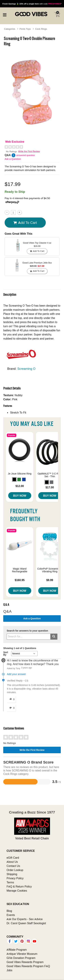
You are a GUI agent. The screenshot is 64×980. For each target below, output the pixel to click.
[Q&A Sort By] (24, 654)
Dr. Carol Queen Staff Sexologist (26, 923)
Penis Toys (25, 29)
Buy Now (20, 496)
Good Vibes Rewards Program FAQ (28, 966)
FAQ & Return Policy (19, 886)
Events (11, 915)
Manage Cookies (17, 891)
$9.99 (50, 580)
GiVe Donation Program (21, 958)
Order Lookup (15, 870)
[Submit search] (54, 637)
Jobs (9, 970)
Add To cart (25, 223)
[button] (14, 479)
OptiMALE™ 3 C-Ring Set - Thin (50, 475)
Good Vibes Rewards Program (25, 962)
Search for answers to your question (27, 631)
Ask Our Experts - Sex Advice (24, 919)
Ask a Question (13, 159)
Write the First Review (29, 151)
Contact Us (13, 866)
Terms (10, 882)
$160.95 (20, 580)
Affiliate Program (17, 950)
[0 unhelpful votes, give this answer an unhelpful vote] (11, 708)
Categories (10, 29)
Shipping (12, 874)
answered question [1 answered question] (26, 155)
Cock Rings (41, 29)
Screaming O (26, 369)
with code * (32, 4)
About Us (12, 862)
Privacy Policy (15, 878)
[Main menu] (5, 14)
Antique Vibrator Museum (22, 954)
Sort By (6, 654)
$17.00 (50, 487)
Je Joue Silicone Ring (20, 474)
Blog (9, 911)
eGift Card (13, 858)
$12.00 (20, 486)
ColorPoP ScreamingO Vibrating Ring (50, 570)
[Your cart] (57, 15)
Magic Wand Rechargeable (20, 570)
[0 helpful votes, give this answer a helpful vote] (11, 699)
